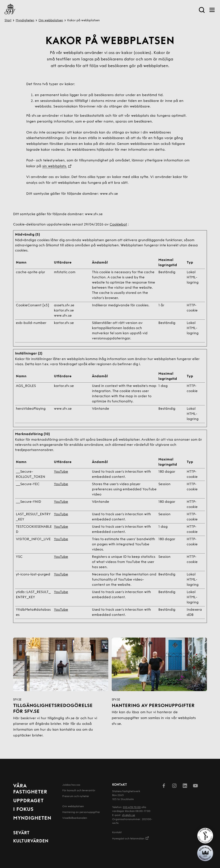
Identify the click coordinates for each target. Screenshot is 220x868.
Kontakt (117, 833)
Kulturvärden (31, 841)
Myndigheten (25, 21)
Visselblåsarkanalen (75, 818)
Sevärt (21, 833)
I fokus (23, 810)
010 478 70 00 (132, 807)
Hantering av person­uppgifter (81, 812)
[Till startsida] (10, 10)
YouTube (61, 472)
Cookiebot (118, 225)
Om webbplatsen (51, 21)
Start (8, 21)
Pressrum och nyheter (76, 796)
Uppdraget (28, 801)
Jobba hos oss (71, 785)
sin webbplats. (54, 166)
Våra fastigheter (30, 789)
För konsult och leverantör (79, 791)
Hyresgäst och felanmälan (131, 838)
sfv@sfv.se (128, 815)
